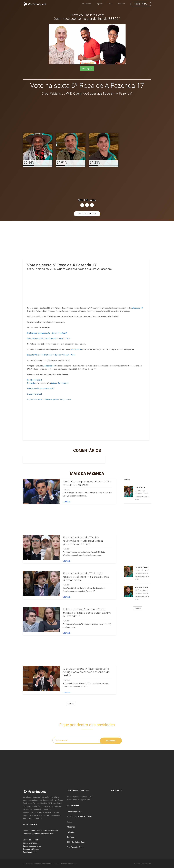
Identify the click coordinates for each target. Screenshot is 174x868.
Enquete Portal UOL (35, 394)
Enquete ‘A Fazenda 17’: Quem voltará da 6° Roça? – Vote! (51, 355)
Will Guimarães (141, 587)
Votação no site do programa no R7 (41, 388)
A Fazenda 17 (76, 349)
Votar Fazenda (86, 4)
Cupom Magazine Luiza (32, 846)
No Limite (70, 832)
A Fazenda (71, 827)
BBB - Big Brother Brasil (76, 842)
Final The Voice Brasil (75, 847)
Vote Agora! (87, 69)
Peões (110, 4)
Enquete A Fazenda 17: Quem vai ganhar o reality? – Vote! (49, 399)
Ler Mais (67, 502)
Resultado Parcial (34, 380)
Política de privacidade (143, 864)
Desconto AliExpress (31, 849)
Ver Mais (71, 704)
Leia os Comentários (60, 383)
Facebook (116, 790)
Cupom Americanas (30, 843)
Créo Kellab (140, 487)
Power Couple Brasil (75, 812)
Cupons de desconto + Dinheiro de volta (38, 834)
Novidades (121, 4)
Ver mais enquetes (87, 214)
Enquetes (99, 4)
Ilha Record (71, 837)
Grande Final (141, 4)
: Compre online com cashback (41, 831)
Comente (31, 383)
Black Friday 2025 (30, 852)
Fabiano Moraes (142, 567)
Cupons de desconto (31, 840)
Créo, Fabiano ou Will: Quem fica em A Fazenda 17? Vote (49, 338)
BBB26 (69, 822)
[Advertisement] (87, 114)
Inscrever (111, 740)
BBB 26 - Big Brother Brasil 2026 (79, 817)
